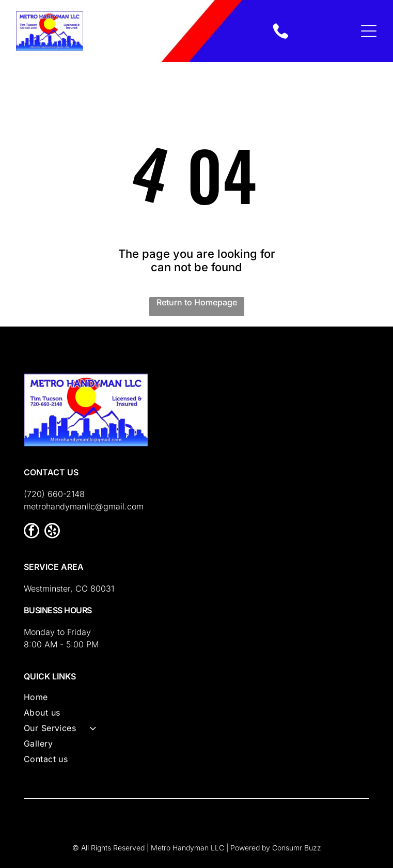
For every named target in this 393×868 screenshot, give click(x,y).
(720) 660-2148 (54, 494)
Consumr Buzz (297, 848)
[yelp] (52, 532)
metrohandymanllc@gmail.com (84, 506)
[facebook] (32, 532)
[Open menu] (369, 31)
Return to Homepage (197, 302)
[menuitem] (197, 700)
